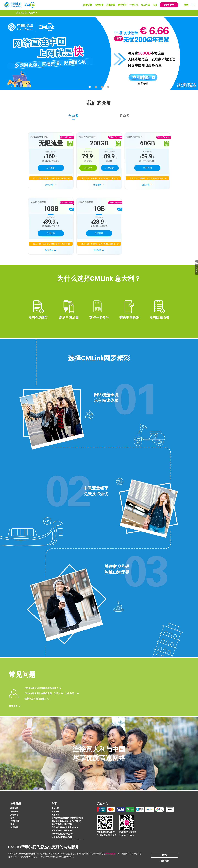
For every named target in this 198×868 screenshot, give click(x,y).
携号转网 (122, 5)
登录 (186, 5)
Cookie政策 (110, 854)
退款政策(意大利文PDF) (62, 831)
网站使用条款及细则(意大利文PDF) (67, 821)
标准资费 (111, 5)
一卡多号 (134, 5)
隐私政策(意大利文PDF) (62, 824)
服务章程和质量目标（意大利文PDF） (68, 818)
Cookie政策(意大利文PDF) (63, 834)
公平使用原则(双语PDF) (62, 837)
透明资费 (55, 811)
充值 (155, 5)
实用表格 (55, 815)
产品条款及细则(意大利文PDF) (65, 827)
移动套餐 (99, 5)
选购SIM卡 (169, 5)
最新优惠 (88, 5)
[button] (90, 87)
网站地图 (55, 808)
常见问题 (145, 5)
